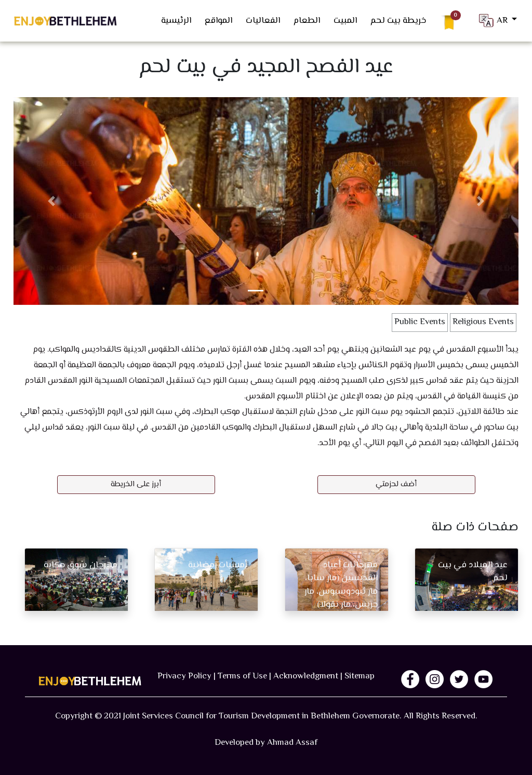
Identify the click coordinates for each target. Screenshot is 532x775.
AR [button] (494, 21)
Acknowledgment (306, 676)
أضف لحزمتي (396, 484)
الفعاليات (263, 21)
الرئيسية (176, 21)
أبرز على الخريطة (136, 484)
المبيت (345, 21)
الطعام (307, 21)
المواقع (218, 21)
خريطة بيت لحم (398, 21)
